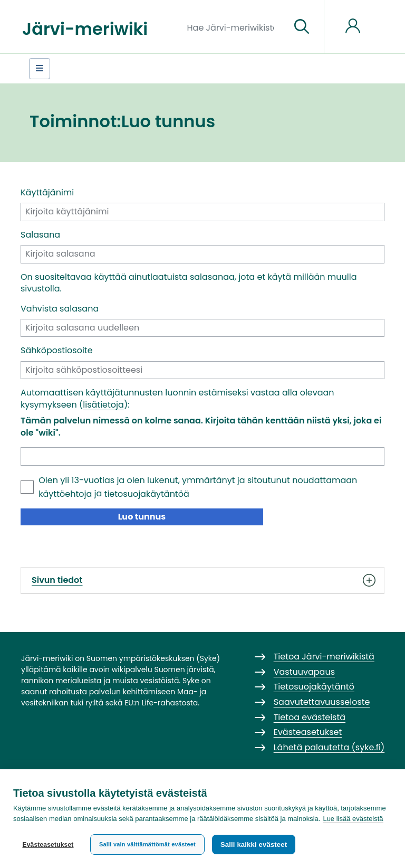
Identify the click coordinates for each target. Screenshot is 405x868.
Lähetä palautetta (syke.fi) (329, 747)
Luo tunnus (142, 517)
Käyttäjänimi (47, 193)
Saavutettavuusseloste (322, 702)
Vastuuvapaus (304, 672)
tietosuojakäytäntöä (147, 494)
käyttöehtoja (65, 494)
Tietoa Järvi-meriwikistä (324, 657)
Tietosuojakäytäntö (314, 687)
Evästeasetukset (48, 845)
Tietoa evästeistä (310, 717)
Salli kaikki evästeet (254, 845)
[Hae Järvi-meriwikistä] (235, 27)
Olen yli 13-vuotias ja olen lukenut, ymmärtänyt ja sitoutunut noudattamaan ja (198, 487)
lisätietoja (103, 405)
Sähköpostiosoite (57, 351)
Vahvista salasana (60, 309)
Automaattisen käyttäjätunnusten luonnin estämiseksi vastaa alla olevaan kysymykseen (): (177, 399)
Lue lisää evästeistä (353, 819)
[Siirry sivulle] (302, 27)
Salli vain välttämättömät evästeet (147, 844)
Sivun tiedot (202, 580)
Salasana (40, 235)
